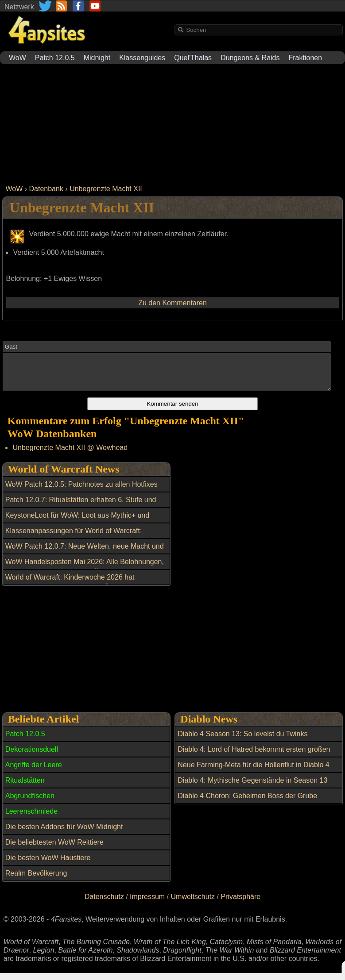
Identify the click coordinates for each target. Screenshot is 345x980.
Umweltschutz (193, 903)
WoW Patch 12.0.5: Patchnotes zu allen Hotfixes (81, 491)
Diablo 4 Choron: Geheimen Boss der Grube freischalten (247, 807)
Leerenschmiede (31, 818)
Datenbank (46, 189)
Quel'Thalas (193, 58)
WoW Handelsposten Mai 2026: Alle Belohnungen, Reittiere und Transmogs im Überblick (85, 573)
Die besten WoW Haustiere (48, 864)
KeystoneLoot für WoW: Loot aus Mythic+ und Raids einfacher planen (77, 527)
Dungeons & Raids (250, 58)
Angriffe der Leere (34, 771)
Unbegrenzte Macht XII (106, 189)
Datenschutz (104, 903)
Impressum (147, 903)
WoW (17, 58)
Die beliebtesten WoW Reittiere (54, 849)
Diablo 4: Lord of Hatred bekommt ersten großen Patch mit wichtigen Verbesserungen (254, 761)
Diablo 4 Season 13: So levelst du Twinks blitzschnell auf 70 (242, 746)
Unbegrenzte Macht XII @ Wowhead (70, 454)
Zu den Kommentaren (172, 303)
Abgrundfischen (30, 802)
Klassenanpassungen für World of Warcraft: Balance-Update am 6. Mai (74, 542)
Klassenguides (142, 58)
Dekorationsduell (32, 756)
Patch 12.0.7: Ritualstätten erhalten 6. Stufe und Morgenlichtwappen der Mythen (81, 511)
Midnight (97, 58)
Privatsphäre (240, 903)
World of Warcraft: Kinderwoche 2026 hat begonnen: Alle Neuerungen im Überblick (70, 589)
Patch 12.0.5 (55, 58)
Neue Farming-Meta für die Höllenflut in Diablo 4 (253, 771)
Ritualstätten (25, 787)
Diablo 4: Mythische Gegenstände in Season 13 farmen (252, 792)
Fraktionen (306, 58)
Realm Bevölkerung (36, 880)
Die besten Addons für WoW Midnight (64, 833)
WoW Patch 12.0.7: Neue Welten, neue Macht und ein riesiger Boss (85, 558)
